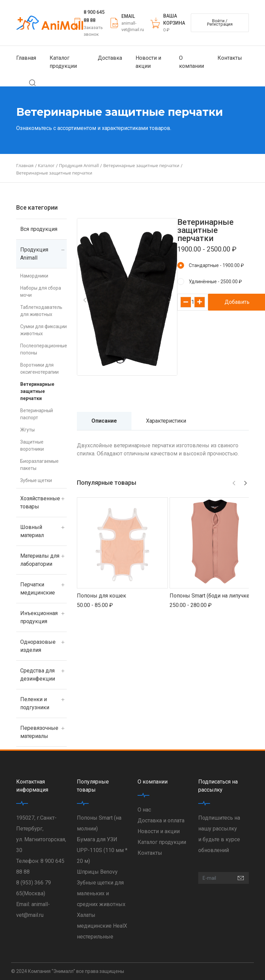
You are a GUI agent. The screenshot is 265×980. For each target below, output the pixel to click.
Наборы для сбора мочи (41, 292)
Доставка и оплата (161, 820)
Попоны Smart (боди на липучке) (210, 596)
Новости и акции (148, 62)
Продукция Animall (34, 254)
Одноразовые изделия (38, 646)
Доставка (110, 58)
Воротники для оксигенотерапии (39, 368)
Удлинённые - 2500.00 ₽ (215, 282)
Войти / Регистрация (220, 22)
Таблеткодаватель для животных (41, 311)
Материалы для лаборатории (40, 560)
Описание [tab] (104, 421)
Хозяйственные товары (40, 502)
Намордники (34, 276)
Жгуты (27, 430)
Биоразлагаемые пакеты (39, 465)
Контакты (230, 58)
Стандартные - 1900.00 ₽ (216, 265)
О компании (192, 62)
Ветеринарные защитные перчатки (37, 391)
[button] (85, 300)
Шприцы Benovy (97, 872)
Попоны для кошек (101, 596)
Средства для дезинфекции (38, 675)
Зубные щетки (36, 480)
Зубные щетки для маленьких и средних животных (101, 893)
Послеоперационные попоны (43, 349)
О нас (144, 810)
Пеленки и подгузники (35, 703)
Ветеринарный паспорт (37, 414)
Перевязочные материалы (39, 732)
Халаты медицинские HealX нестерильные (102, 926)
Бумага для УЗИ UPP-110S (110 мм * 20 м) (102, 850)
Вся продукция (39, 229)
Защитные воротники (32, 445)
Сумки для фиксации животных (43, 330)
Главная (26, 58)
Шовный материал (32, 531)
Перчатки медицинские (38, 589)
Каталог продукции (63, 62)
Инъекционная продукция (39, 617)
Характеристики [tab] (166, 421)
